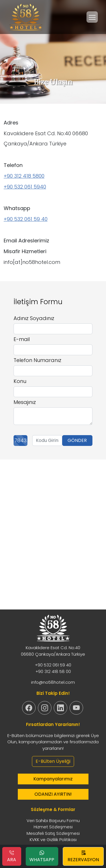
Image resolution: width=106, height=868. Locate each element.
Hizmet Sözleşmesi (53, 827)
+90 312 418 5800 (24, 176)
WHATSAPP (42, 856)
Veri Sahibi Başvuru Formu (53, 821)
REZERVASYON (83, 856)
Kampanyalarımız (53, 779)
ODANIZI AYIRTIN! (53, 794)
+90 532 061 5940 (25, 187)
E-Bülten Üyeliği (53, 761)
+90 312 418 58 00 (53, 671)
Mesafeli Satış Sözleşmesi (53, 833)
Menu (93, 15)
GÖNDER (77, 440)
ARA (12, 856)
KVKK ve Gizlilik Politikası (53, 840)
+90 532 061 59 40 (26, 219)
